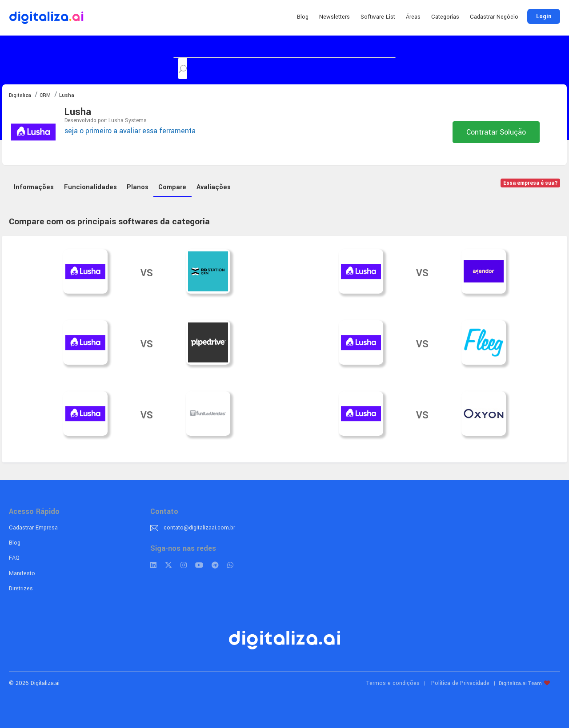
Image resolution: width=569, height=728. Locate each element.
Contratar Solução (496, 132)
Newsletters (335, 17)
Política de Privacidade (460, 683)
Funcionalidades (90, 187)
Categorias (445, 17)
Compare (172, 187)
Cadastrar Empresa (33, 528)
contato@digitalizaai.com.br (199, 528)
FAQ (14, 558)
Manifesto (22, 573)
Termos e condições (393, 683)
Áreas (413, 17)
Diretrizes (21, 589)
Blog (303, 17)
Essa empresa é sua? (531, 183)
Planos (138, 187)
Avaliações (214, 187)
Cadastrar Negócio (494, 17)
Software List (378, 17)
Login (544, 16)
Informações (34, 187)
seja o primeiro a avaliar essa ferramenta (130, 131)
